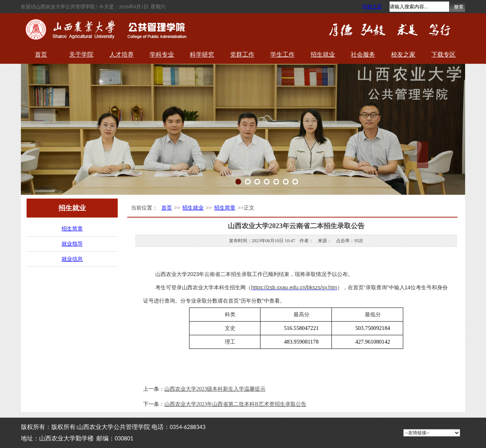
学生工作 (282, 54)
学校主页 (372, 7)
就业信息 (72, 259)
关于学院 (81, 54)
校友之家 (403, 54)
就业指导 (72, 244)
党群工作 (242, 54)
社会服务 (363, 54)
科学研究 (202, 54)
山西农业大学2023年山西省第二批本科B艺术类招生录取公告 (235, 404)
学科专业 (162, 54)
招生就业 (323, 54)
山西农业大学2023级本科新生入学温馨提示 (215, 389)
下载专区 (443, 54)
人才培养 (121, 54)
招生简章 (72, 229)
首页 (41, 54)
